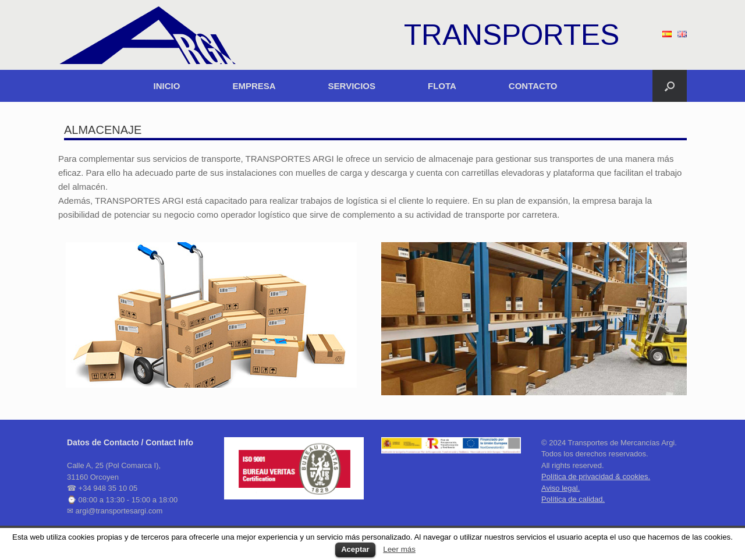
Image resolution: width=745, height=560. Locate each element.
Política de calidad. (573, 499)
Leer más (399, 549)
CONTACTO (533, 86)
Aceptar (355, 549)
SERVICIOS (352, 86)
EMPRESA (254, 86)
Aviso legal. (560, 488)
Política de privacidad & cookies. (596, 476)
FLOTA (442, 86)
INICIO (167, 86)
